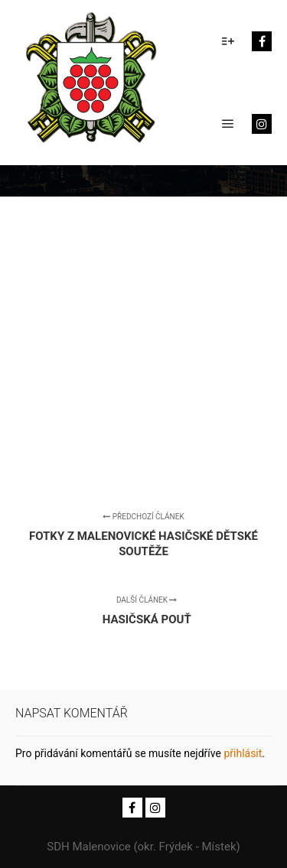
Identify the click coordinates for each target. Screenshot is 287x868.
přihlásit (243, 753)
